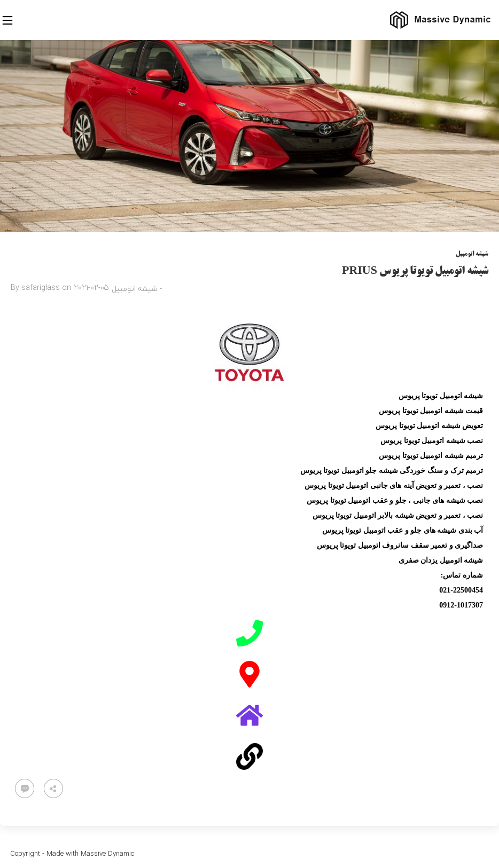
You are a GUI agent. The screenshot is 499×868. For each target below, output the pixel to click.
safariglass (41, 287)
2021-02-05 (91, 287)
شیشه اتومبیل (472, 254)
